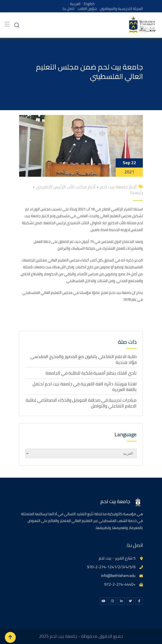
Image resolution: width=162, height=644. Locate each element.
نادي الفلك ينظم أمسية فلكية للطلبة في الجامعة (91, 373)
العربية (75, 4)
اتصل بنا (67, 9)
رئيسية (137, 192)
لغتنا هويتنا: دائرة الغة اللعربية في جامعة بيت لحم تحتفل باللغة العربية (85, 387)
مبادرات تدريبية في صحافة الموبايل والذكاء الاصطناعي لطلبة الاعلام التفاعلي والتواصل (81, 403)
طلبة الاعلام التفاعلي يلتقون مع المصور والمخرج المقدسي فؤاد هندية (83, 359)
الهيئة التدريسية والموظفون (121, 9)
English (89, 4)
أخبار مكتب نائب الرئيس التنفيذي (66, 187)
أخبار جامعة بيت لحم (118, 187)
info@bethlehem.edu (118, 575)
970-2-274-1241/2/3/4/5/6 (111, 567)
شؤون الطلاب (86, 9)
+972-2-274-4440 (120, 584)
